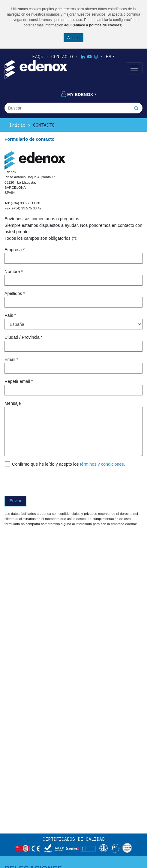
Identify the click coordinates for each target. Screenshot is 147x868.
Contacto (62, 57)
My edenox (77, 95)
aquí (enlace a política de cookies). (94, 25)
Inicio (17, 125)
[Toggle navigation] (134, 68)
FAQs (38, 57)
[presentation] (50, 481)
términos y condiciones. (102, 464)
